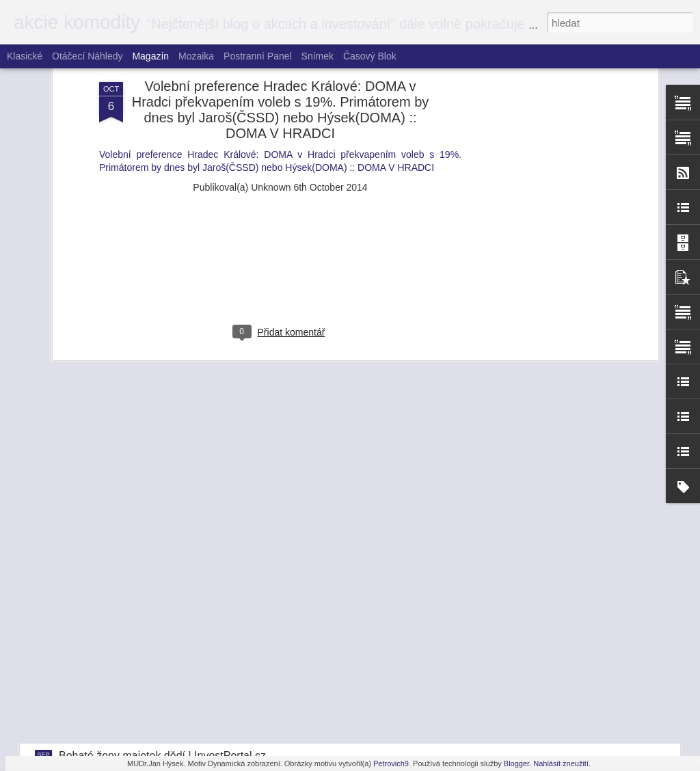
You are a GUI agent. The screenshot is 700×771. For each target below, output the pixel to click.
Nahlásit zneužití (561, 763)
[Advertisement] (280, 104)
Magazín (150, 56)
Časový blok (370, 56)
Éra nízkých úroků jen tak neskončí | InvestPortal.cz (184, 696)
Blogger (516, 763)
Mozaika (196, 56)
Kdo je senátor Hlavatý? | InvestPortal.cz (157, 637)
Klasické (25, 56)
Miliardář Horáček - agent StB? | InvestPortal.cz (174, 577)
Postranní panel (258, 56)
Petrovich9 (391, 763)
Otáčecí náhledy (87, 56)
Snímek (318, 56)
